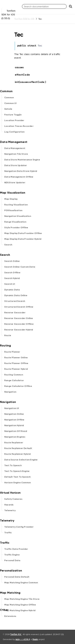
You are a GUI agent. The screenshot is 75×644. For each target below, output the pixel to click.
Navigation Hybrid (14, 425)
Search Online (12, 261)
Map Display (11, 199)
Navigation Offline (14, 420)
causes (21, 67)
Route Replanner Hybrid (17, 454)
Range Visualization (15, 222)
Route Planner (12, 352)
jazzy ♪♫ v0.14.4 (23, 639)
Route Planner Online (16, 358)
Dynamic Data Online (16, 295)
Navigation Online (14, 414)
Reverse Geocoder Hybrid (19, 330)
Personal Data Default (17, 577)
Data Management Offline (19, 177)
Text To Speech (13, 465)
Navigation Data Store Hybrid (21, 171)
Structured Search (15, 301)
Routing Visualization (16, 205)
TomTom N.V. (16, 634)
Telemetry (10, 510)
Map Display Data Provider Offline (23, 233)
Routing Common (14, 375)
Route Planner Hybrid (16, 369)
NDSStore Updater (15, 183)
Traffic (8, 533)
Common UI (10, 103)
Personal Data (12, 560)
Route (8, 335)
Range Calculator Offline (18, 386)
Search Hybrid (12, 278)
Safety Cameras (13, 499)
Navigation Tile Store (16, 154)
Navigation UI (12, 408)
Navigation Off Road (16, 431)
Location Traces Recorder (19, 126)
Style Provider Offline (16, 228)
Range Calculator (14, 380)
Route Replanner (14, 443)
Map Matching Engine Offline (20, 605)
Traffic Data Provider (16, 549)
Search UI (10, 284)
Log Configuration (14, 132)
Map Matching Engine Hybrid (20, 610)
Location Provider (14, 120)
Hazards (9, 505)
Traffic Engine (12, 555)
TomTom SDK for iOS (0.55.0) (11, 12)
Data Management (15, 148)
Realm (35, 639)
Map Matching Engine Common (21, 583)
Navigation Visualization (18, 216)
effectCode (24, 75)
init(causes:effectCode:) (32, 82)
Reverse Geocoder (15, 313)
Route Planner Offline (16, 363)
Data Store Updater (16, 165)
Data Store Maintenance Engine (22, 160)
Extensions (10, 616)
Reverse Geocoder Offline (19, 324)
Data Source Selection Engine (21, 460)
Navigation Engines (15, 437)
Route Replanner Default (18, 448)
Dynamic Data (12, 290)
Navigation (10, 392)
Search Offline (12, 273)
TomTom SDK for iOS (24, 19)
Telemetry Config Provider (19, 527)
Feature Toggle (13, 115)
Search (8, 245)
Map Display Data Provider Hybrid (23, 239)
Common (9, 98)
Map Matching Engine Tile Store (22, 599)
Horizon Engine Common (17, 483)
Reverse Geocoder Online (19, 318)
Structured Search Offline (19, 307)
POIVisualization (13, 210)
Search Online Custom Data (20, 267)
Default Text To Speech (17, 477)
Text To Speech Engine (17, 471)
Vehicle (8, 109)
